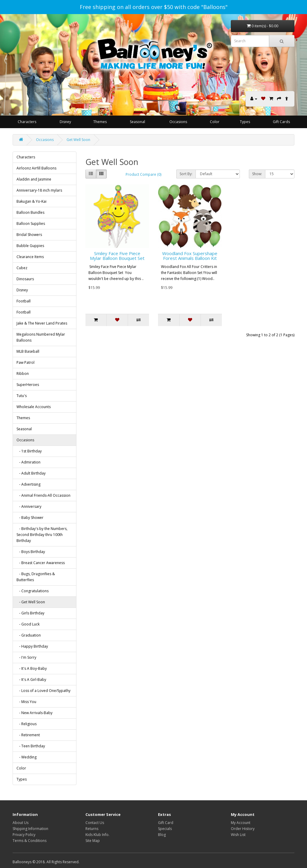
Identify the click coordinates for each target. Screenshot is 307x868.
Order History (243, 829)
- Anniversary (29, 506)
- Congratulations (33, 591)
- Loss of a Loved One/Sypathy (43, 691)
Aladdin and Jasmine (34, 179)
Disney (65, 122)
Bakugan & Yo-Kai (31, 201)
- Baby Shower (30, 518)
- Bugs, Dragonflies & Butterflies (36, 577)
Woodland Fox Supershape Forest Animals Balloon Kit (190, 256)
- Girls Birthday (30, 613)
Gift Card (166, 823)
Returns (92, 829)
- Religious (27, 724)
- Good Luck (28, 624)
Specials (165, 829)
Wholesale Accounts (34, 407)
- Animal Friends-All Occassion (43, 495)
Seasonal (137, 122)
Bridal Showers (29, 235)
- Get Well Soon (31, 602)
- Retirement (28, 735)
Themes (100, 122)
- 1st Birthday (29, 451)
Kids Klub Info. (97, 835)
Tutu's (22, 396)
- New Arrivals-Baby (34, 713)
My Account (241, 823)
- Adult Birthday (31, 473)
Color (215, 122)
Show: (257, 174)
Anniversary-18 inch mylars (39, 190)
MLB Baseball (28, 351)
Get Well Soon (78, 140)
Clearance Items (30, 257)
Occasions (178, 122)
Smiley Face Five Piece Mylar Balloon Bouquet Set (117, 256)
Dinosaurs (25, 279)
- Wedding (27, 757)
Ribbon (23, 374)
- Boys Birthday (31, 552)
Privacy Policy (24, 835)
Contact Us (95, 823)
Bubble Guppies (30, 246)
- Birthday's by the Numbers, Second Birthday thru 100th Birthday (42, 535)
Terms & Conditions (30, 841)
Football (24, 301)
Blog (162, 835)
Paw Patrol (25, 362)
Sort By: (186, 174)
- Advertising (28, 484)
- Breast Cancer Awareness (41, 563)
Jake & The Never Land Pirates (42, 323)
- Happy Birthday (32, 646)
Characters (27, 122)
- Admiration (28, 462)
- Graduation (29, 635)
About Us (21, 823)
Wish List (238, 835)
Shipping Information (30, 829)
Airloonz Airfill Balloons (36, 168)
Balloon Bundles (30, 212)
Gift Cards (281, 122)
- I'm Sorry (26, 657)
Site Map (93, 841)
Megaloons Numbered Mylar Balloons (41, 337)
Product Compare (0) (143, 174)
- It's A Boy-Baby (32, 668)
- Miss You (26, 702)
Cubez (22, 268)
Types (245, 122)
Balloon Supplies (31, 224)
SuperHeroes (28, 385)
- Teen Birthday (31, 746)
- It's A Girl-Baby (31, 680)
